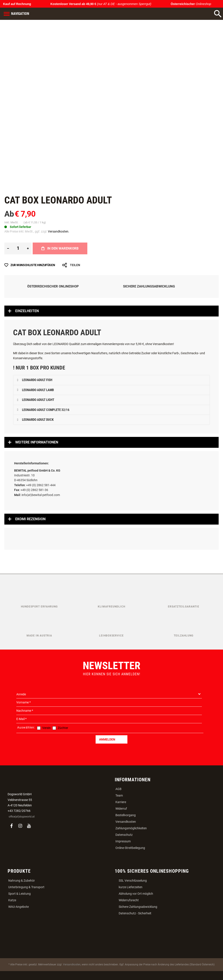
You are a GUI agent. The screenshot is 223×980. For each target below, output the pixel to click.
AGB (118, 789)
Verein (46, 728)
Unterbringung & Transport (26, 887)
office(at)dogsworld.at (22, 817)
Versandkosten (126, 822)
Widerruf (121, 809)
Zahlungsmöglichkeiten (131, 828)
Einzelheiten (27, 311)
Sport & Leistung (19, 894)
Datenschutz (124, 835)
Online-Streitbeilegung (130, 848)
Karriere (121, 802)
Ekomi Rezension (30, 519)
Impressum (123, 841)
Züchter (63, 728)
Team (119, 795)
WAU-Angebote (19, 907)
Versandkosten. (59, 231)
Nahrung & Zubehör (22, 881)
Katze (12, 900)
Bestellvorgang (126, 815)
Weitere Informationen (37, 442)
